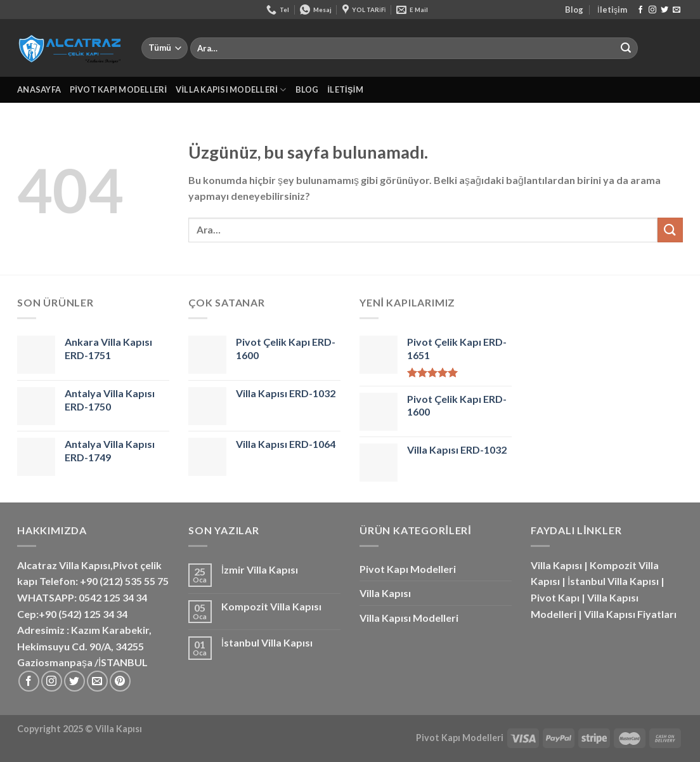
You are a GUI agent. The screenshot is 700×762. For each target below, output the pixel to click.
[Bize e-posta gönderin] (677, 10)
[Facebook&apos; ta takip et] (640, 10)
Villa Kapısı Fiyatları (630, 614)
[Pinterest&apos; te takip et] (120, 681)
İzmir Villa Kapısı (260, 569)
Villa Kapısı (385, 593)
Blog (574, 10)
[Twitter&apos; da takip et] (664, 10)
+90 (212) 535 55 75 (124, 581)
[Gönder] (626, 48)
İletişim (612, 10)
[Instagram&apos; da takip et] (652, 10)
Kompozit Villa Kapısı (271, 606)
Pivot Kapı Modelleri (118, 89)
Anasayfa (39, 89)
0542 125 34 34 (113, 597)
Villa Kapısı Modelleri (231, 90)
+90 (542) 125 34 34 (83, 614)
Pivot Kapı (555, 597)
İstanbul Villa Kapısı (267, 642)
